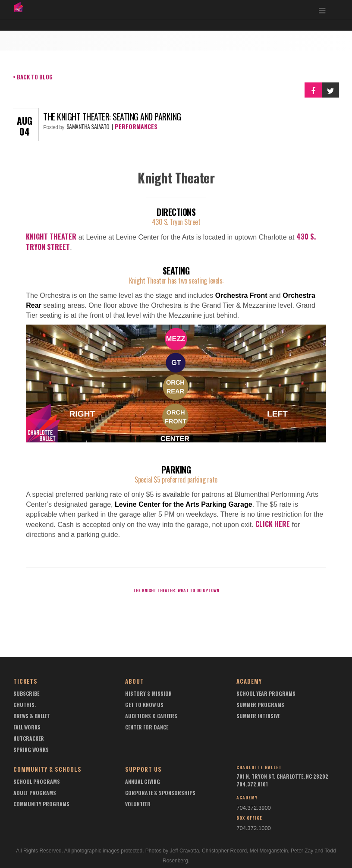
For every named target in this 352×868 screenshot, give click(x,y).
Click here (273, 524)
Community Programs (41, 804)
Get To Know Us (144, 705)
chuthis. (25, 705)
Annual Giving (143, 781)
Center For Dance (147, 727)
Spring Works (31, 750)
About (135, 681)
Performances (136, 126)
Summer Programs (260, 705)
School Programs (37, 781)
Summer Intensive (258, 716)
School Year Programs (266, 693)
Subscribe (26, 693)
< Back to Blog (33, 77)
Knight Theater (51, 237)
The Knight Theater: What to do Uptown (176, 590)
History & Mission (148, 693)
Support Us (143, 769)
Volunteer (138, 804)
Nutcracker (29, 738)
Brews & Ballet (32, 716)
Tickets (25, 681)
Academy (249, 681)
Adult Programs (35, 793)
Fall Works (27, 727)
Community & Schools (47, 769)
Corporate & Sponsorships (160, 793)
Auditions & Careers (151, 716)
